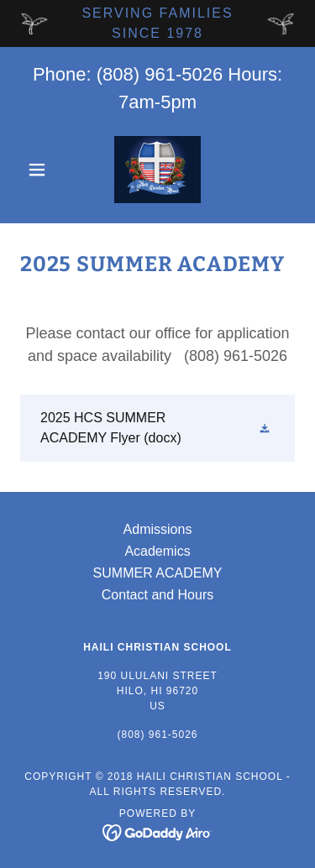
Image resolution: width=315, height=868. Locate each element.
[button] (41, 170)
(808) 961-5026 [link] (160, 74)
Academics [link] (157, 551)
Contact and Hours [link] (157, 595)
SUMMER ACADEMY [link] (158, 573)
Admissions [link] (158, 529)
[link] (157, 170)
